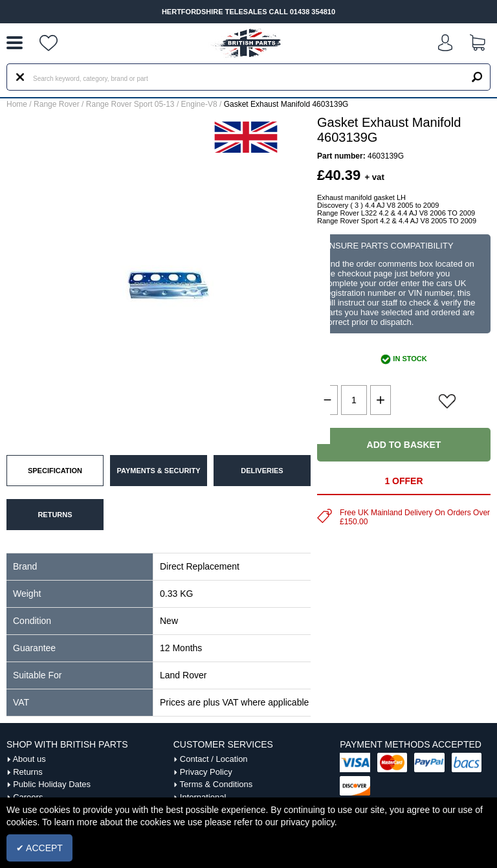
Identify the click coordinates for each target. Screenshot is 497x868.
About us (29, 759)
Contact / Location (214, 759)
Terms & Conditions (216, 784)
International (203, 797)
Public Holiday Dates (52, 784)
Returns (28, 772)
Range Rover (57, 104)
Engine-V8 (199, 104)
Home (17, 104)
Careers (28, 797)
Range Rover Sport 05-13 (130, 104)
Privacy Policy (206, 772)
